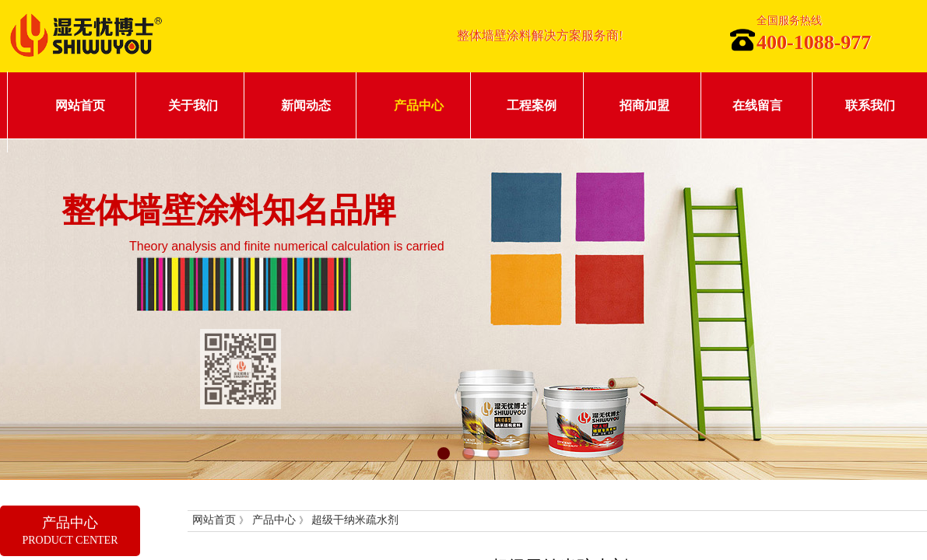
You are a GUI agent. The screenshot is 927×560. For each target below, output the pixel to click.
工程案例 (532, 105)
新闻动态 (306, 105)
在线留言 (757, 105)
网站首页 (80, 105)
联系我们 (870, 105)
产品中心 (419, 105)
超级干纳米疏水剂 (355, 520)
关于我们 (193, 105)
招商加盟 (644, 105)
